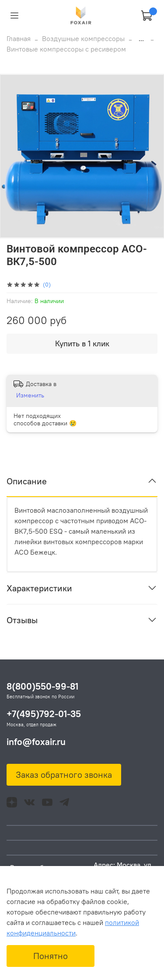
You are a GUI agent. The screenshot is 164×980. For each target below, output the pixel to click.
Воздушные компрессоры (83, 38)
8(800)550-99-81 (42, 686)
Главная (19, 38)
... (141, 38)
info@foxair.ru (36, 742)
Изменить (30, 395)
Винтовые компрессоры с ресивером (66, 49)
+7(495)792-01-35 (44, 714)
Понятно (51, 956)
